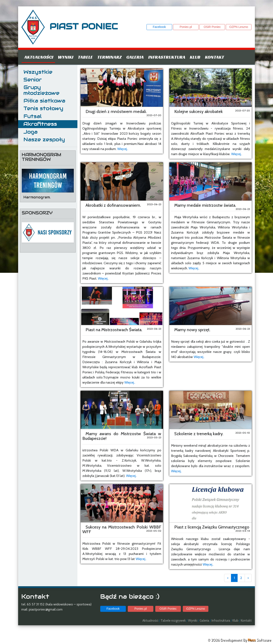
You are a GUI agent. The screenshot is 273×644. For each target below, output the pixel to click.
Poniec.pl (186, 27)
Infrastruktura (167, 57)
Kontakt (215, 57)
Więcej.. (123, 149)
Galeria (135, 57)
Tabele (85, 57)
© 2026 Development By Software (239, 640)
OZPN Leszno (239, 27)
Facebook (159, 27)
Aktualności (39, 57)
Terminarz (110, 57)
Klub (195, 57)
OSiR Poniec (212, 27)
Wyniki (66, 57)
